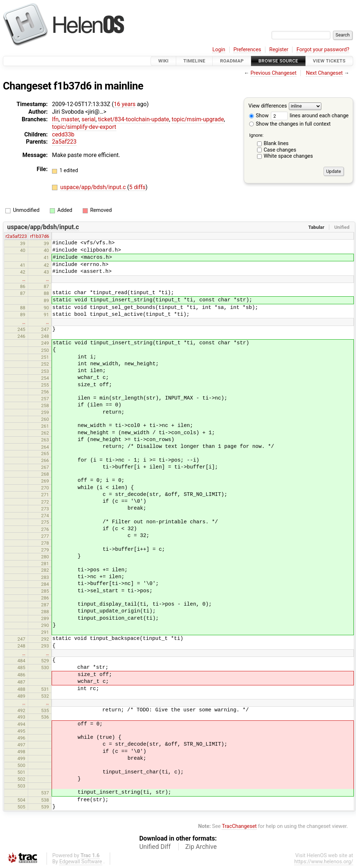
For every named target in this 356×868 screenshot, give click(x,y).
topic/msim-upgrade (198, 119)
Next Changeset (324, 73)
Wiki (163, 61)
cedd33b (63, 134)
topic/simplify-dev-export (84, 127)
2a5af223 (64, 142)
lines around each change (310, 116)
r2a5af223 (16, 236)
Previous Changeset (274, 73)
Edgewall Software (81, 862)
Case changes (280, 150)
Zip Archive (201, 847)
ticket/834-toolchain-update (134, 119)
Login (219, 50)
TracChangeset (239, 826)
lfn (55, 119)
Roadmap (232, 61)
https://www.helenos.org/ (324, 862)
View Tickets (329, 61)
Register (279, 50)
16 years (125, 104)
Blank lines (276, 143)
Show (259, 116)
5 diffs (137, 187)
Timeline (194, 61)
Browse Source (278, 61)
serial (89, 119)
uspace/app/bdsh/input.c (94, 187)
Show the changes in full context (290, 124)
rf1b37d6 (40, 236)
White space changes (288, 156)
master (70, 119)
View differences (268, 106)
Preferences (247, 50)
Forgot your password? (323, 50)
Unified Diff (155, 847)
